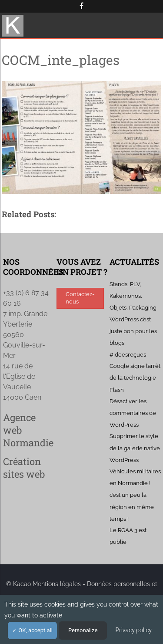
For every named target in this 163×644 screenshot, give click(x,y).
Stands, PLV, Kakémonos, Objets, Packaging (133, 296)
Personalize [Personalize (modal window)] (83, 630)
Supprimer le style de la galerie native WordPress (135, 448)
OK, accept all (32, 630)
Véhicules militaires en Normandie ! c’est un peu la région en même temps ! (135, 495)
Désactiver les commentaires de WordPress (133, 413)
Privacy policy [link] (133, 630)
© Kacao (19, 584)
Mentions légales (57, 584)
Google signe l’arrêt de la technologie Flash (135, 378)
